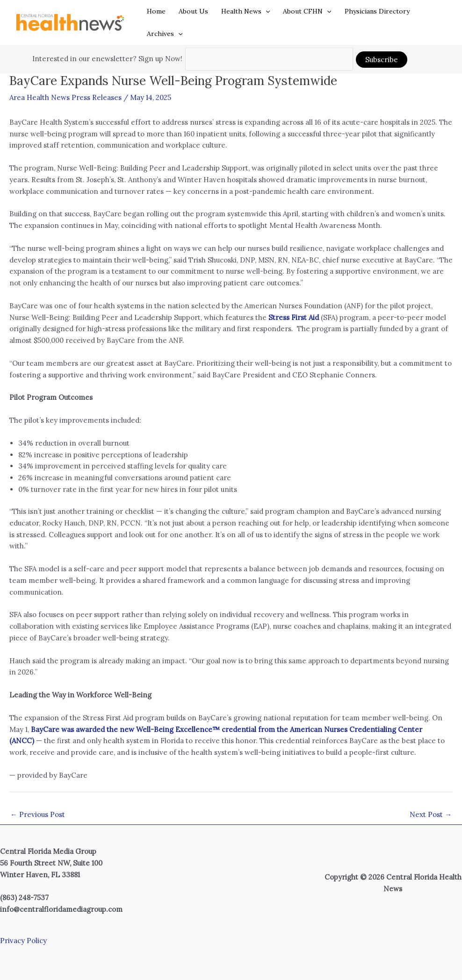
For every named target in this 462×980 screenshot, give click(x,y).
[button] (266, 11)
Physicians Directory (377, 11)
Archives (165, 34)
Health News (245, 11)
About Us (193, 11)
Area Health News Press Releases (65, 97)
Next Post (431, 814)
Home (156, 11)
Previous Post (38, 814)
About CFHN (307, 11)
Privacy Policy (23, 941)
